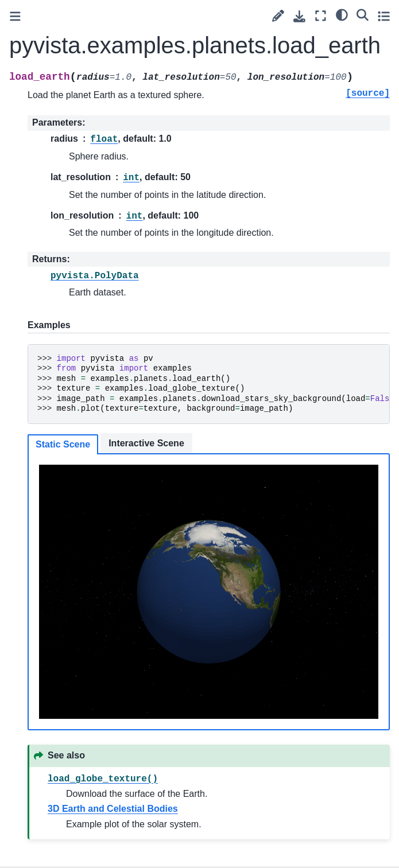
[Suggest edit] (278, 16)
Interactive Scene (146, 443)
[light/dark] (342, 14)
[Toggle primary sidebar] (15, 16)
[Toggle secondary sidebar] (384, 16)
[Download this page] (299, 16)
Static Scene (63, 444)
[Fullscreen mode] (321, 16)
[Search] (363, 14)
